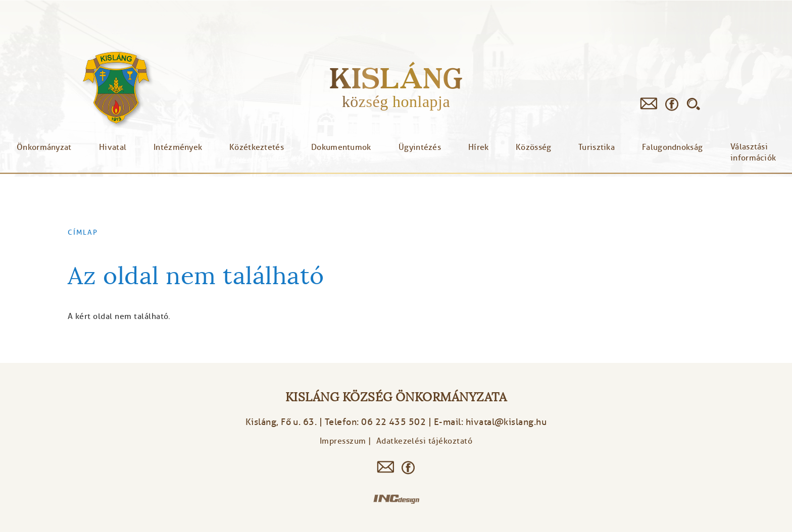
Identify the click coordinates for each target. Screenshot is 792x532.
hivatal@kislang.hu (506, 422)
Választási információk (753, 152)
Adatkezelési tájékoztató (425, 441)
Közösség (533, 147)
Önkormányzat (44, 147)
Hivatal (113, 147)
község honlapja (396, 101)
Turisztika (597, 147)
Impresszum (343, 441)
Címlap (83, 232)
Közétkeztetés (257, 147)
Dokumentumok (341, 147)
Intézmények (178, 147)
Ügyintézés (420, 147)
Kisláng (396, 78)
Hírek (479, 147)
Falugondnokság (672, 147)
